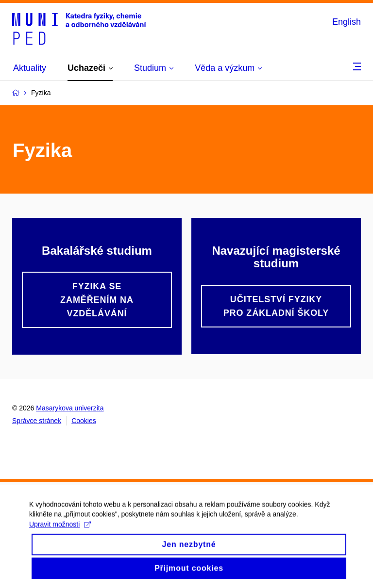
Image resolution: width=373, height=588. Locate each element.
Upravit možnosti (60, 531)
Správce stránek (37, 421)
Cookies (84, 421)
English (347, 22)
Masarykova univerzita (70, 408)
